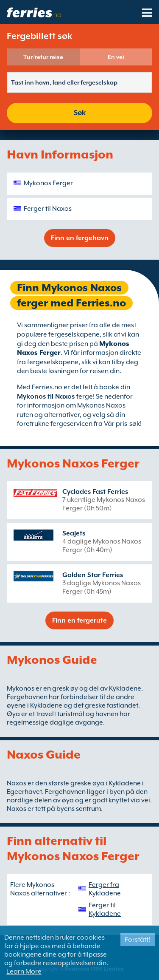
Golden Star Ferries (93, 575)
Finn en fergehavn (80, 238)
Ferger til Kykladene (105, 909)
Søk (80, 113)
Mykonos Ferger (48, 183)
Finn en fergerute (79, 620)
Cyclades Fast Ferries (95, 492)
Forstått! (137, 940)
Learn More (24, 972)
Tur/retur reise (43, 57)
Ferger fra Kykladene (105, 889)
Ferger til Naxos (48, 209)
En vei (116, 57)
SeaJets (74, 533)
